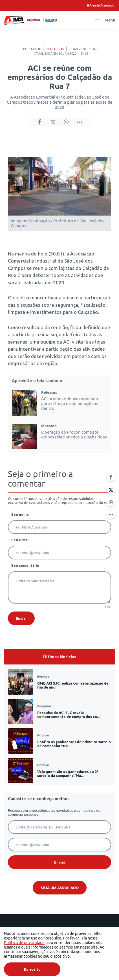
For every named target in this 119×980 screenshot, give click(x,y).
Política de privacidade (24, 943)
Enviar (21, 618)
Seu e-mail (20, 540)
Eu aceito (32, 969)
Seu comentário (25, 565)
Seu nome (20, 514)
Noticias (57, 49)
